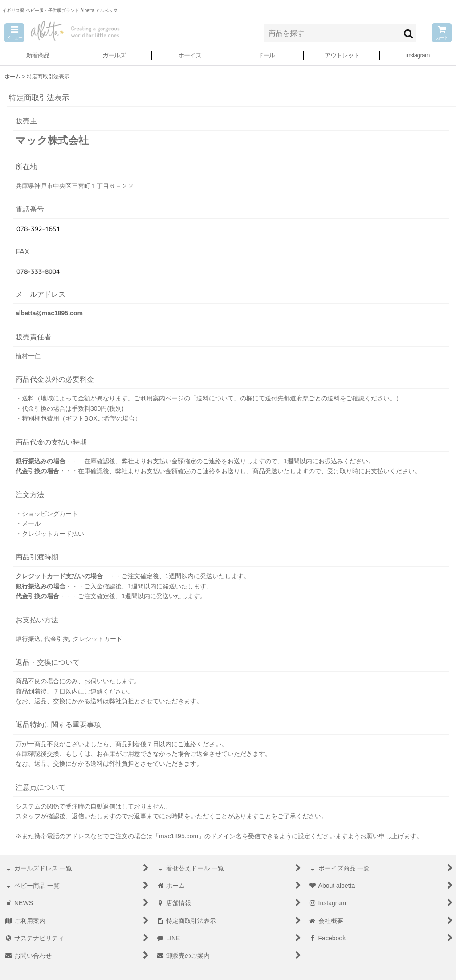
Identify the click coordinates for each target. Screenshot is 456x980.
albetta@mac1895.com (49, 313)
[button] (14, 33)
